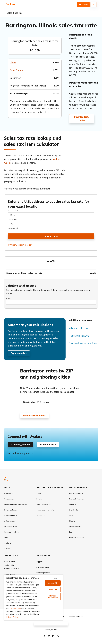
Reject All (53, 589)
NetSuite (72, 505)
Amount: (9, 298)
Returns (39, 499)
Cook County (16, 70)
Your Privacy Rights (76, 617)
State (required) (13, 228)
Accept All (53, 583)
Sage (71, 516)
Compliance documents (45, 510)
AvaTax (39, 494)
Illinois (13, 62)
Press (6, 538)
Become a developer (11, 533)
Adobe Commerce (76, 494)
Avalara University (43, 568)
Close (56, 578)
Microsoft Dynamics (76, 499)
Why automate (9, 499)
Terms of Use (15, 608)
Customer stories (10, 510)
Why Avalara (8, 494)
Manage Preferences (53, 597)
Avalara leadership (11, 516)
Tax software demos (44, 505)
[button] (51, 403)
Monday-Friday (9, 566)
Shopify (72, 522)
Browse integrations (77, 538)
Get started (83, 4)
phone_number (9, 562)
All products (41, 516)
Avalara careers (9, 522)
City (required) (12, 220)
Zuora (71, 533)
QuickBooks (74, 510)
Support (39, 562)
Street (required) (13, 211)
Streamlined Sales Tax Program (15, 505)
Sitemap (7, 549)
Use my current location (21, 245)
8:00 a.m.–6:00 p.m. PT (12, 569)
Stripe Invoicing (75, 527)
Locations (7, 544)
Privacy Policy (12, 617)
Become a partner (10, 527)
